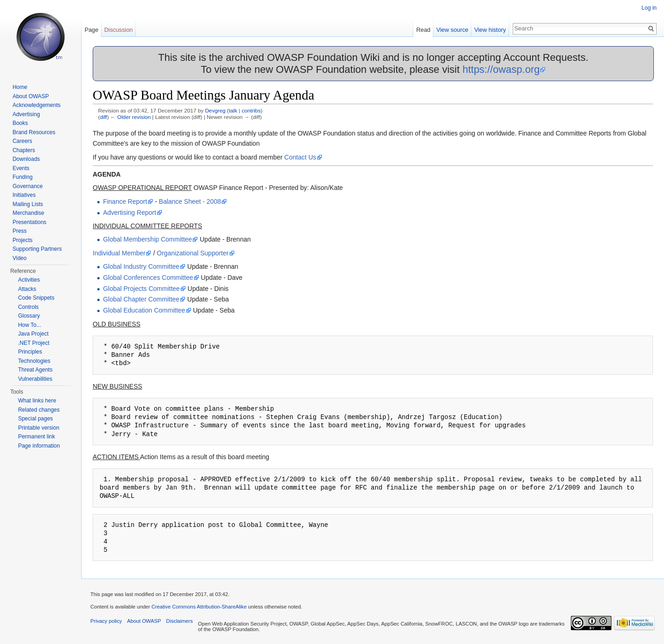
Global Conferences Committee (148, 278)
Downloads (26, 159)
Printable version (39, 428)
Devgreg (215, 110)
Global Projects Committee (141, 289)
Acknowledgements (36, 105)
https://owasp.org (501, 69)
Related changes (39, 410)
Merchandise (28, 213)
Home (20, 87)
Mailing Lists (28, 204)
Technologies (34, 361)
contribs (251, 110)
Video (19, 258)
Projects (22, 240)
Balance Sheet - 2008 (190, 201)
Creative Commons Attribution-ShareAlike (199, 607)
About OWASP (31, 96)
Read (424, 30)
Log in (649, 8)
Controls (28, 307)
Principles (30, 352)
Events (21, 168)
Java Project (33, 334)
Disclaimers (179, 621)
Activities (29, 280)
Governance (27, 186)
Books (20, 123)
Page (91, 30)
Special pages (35, 419)
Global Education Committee (144, 310)
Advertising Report (129, 213)
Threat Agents (35, 370)
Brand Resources (34, 132)
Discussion (119, 30)
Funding (22, 177)
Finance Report (125, 201)
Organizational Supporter (193, 253)
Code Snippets (36, 298)
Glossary (29, 316)
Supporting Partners (37, 249)
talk (233, 110)
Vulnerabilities (35, 379)
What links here (37, 401)
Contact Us (300, 157)
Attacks (27, 289)
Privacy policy (106, 621)
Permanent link (36, 437)
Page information (39, 446)
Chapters (24, 150)
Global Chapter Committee (141, 299)
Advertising (26, 114)
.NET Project (34, 343)
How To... (30, 325)
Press (20, 231)
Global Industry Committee (141, 266)
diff (104, 117)
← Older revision (130, 117)
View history (490, 30)
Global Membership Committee (147, 239)
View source (452, 30)
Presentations (29, 222)
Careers (22, 141)
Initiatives (24, 195)
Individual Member (119, 253)
